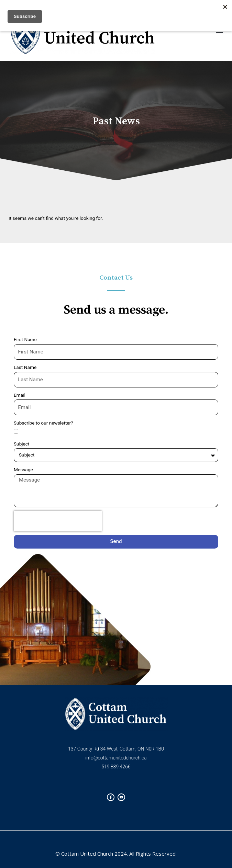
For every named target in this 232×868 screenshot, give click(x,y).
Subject (21, 444)
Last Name (25, 367)
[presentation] (58, 521)
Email (20, 395)
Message (23, 470)
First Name (25, 339)
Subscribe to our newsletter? (43, 423)
